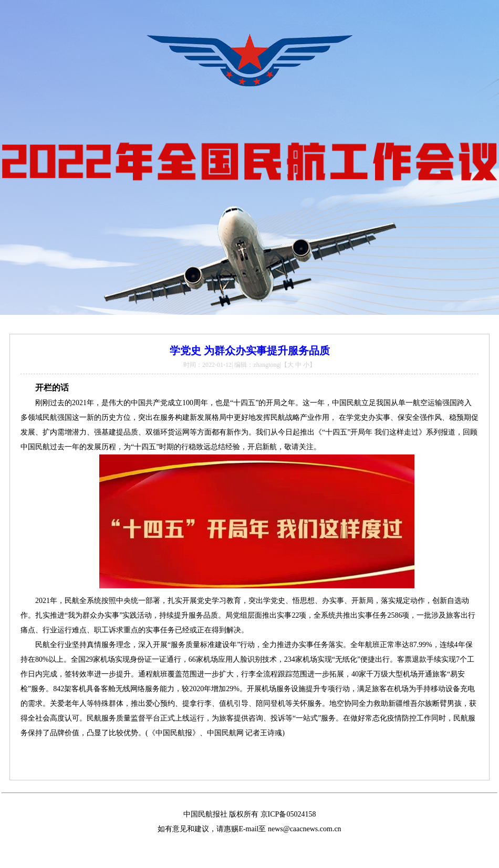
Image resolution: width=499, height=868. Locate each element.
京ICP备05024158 (288, 814)
